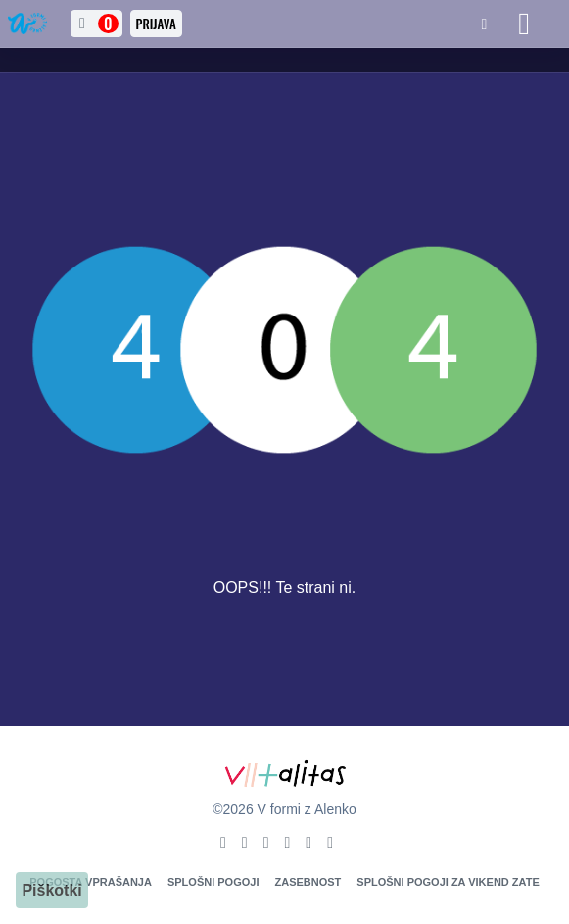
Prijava (156, 24)
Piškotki (51, 890)
